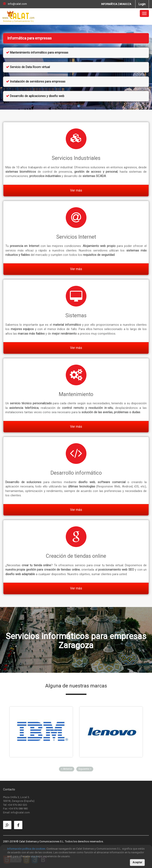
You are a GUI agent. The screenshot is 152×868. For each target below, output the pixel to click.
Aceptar (137, 862)
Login (142, 4)
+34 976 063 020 (17, 805)
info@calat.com (15, 4)
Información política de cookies (26, 849)
